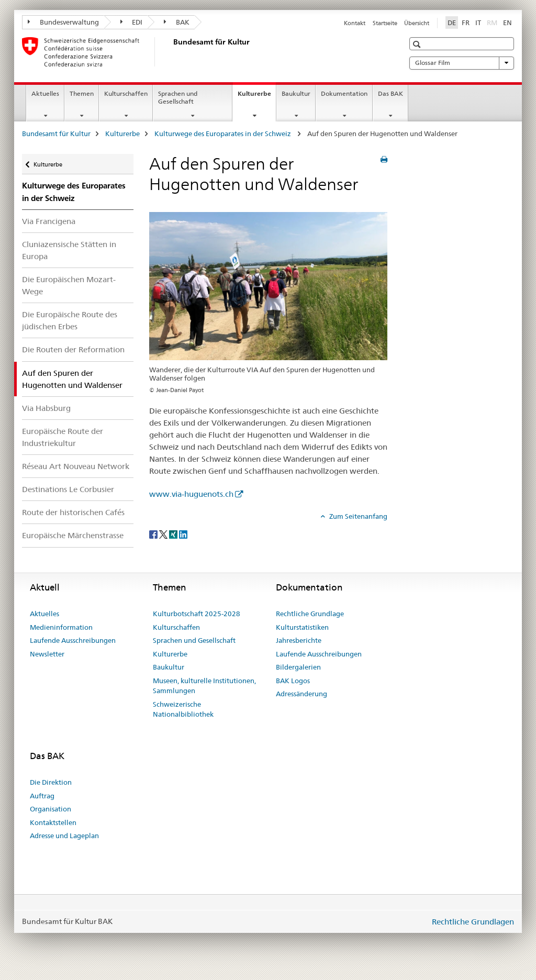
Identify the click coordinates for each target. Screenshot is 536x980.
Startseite (385, 23)
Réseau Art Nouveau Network (76, 466)
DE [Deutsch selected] (452, 23)
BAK (177, 22)
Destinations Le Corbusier (68, 489)
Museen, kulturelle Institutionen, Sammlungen (204, 686)
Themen (82, 93)
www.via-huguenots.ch (191, 494)
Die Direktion (51, 782)
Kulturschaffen (126, 93)
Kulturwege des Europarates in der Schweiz (224, 133)
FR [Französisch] (466, 23)
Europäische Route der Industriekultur (63, 437)
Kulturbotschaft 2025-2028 (197, 614)
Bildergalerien (298, 667)
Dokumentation (344, 93)
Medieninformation (61, 627)
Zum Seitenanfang (358, 516)
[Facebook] (154, 534)
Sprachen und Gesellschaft (178, 97)
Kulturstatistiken (302, 627)
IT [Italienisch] (478, 23)
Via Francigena (49, 221)
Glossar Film (462, 63)
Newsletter (47, 654)
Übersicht (417, 23)
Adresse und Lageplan (64, 836)
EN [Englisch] (507, 23)
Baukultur (296, 93)
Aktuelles (45, 93)
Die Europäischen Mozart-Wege (69, 285)
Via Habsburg (46, 408)
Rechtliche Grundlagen (473, 922)
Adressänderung (301, 694)
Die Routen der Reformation (73, 349)
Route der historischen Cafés (73, 512)
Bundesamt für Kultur (56, 133)
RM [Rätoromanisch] (493, 22)
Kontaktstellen (53, 822)
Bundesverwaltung (63, 22)
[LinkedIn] (183, 534)
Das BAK (390, 93)
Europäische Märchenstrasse (73, 535)
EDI (132, 22)
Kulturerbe (257, 97)
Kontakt (355, 23)
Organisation (51, 809)
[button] (418, 44)
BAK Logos (293, 681)
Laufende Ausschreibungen (73, 640)
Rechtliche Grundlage (310, 614)
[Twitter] (164, 534)
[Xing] (174, 534)
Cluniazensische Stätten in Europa (69, 250)
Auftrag (42, 796)
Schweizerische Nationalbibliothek (183, 709)
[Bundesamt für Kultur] (171, 52)
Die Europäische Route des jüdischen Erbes (70, 320)
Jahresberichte (299, 640)
